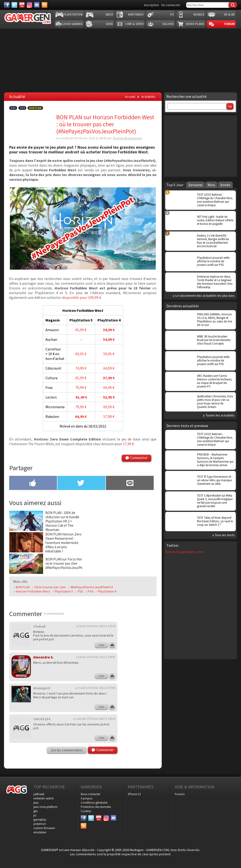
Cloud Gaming (72, 24)
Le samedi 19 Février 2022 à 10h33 (94, 719)
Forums (180, 794)
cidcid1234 (42, 719)
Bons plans (195, 24)
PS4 (22, 108)
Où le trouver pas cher (50, 587)
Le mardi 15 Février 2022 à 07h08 (95, 688)
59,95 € (109, 354)
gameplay (40, 820)
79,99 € (81, 387)
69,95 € (81, 354)
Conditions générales (94, 803)
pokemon (40, 824)
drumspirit (42, 688)
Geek (109, 24)
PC (172, 14)
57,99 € (109, 378)
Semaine (195, 185)
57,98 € (109, 416)
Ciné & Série (134, 24)
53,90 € (109, 397)
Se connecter (171, 5)
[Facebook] (7, 5)
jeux (36, 803)
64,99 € (109, 368)
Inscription (151, 5)
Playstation (73, 14)
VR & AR (229, 14)
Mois (211, 185)
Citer (101, 645)
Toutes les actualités (220, 415)
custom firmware (44, 828)
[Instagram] (29, 5)
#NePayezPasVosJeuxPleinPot (92, 587)
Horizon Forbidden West (33, 591)
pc (35, 815)
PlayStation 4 (107, 591)
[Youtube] (22, 5)
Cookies (86, 811)
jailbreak (39, 794)
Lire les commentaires (67, 750)
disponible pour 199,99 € (82, 297)
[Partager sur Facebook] (33, 483)
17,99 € (128, 444)
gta (36, 811)
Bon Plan (35, 108)
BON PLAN (23, 587)
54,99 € (109, 330)
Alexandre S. (43, 657)
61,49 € (81, 397)
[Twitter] (14, 5)
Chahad (39, 626)
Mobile (199, 14)
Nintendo (136, 14)
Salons (168, 24)
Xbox (109, 14)
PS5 (13, 108)
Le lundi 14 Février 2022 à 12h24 (96, 626)
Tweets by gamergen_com (184, 552)
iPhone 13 (134, 794)
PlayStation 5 (64, 591)
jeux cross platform (46, 807)
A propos (86, 798)
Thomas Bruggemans (127, 138)
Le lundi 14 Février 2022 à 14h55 (96, 657)
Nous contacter (90, 794)
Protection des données (96, 807)
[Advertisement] (141, 692)
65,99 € (81, 330)
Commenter (139, 458)
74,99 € (81, 368)
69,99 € (109, 387)
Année (225, 185)
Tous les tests (225, 535)
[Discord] (37, 5)
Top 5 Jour (175, 185)
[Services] (44, 5)
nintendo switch (44, 798)
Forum (229, 24)
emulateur (40, 832)
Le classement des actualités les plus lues (205, 296)
